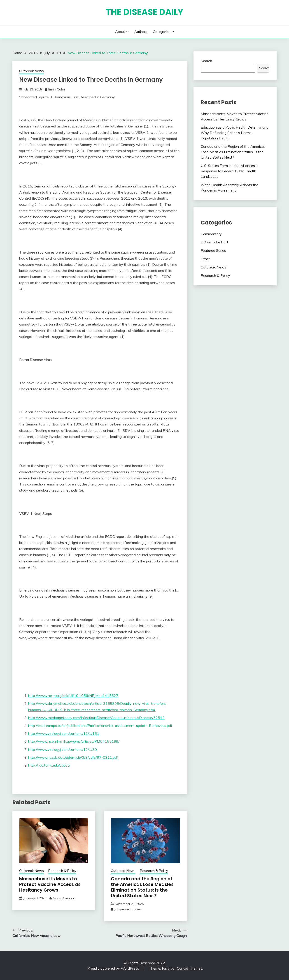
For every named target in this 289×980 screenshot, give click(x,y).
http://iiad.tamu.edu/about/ (49, 765)
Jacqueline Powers (128, 909)
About (120, 32)
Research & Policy (62, 871)
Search (206, 61)
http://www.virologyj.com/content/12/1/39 (63, 749)
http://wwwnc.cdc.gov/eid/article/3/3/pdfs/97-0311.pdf (73, 757)
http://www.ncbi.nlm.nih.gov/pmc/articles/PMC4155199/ (74, 741)
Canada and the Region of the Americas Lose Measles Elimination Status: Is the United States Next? (142, 887)
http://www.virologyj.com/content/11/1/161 (64, 733)
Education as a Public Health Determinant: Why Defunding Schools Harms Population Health (235, 133)
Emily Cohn (57, 89)
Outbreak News (31, 71)
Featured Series (213, 250)
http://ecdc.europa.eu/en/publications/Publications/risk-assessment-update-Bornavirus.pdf (100, 726)
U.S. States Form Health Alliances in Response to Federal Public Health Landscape (230, 171)
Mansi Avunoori (64, 898)
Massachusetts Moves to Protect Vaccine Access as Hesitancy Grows (50, 884)
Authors (141, 32)
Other (205, 259)
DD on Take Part (214, 242)
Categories (162, 32)
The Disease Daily (145, 12)
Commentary (211, 234)
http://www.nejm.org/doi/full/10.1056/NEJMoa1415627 (73, 696)
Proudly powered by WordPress (114, 968)
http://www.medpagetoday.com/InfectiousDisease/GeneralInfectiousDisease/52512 (96, 718)
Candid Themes (190, 968)
